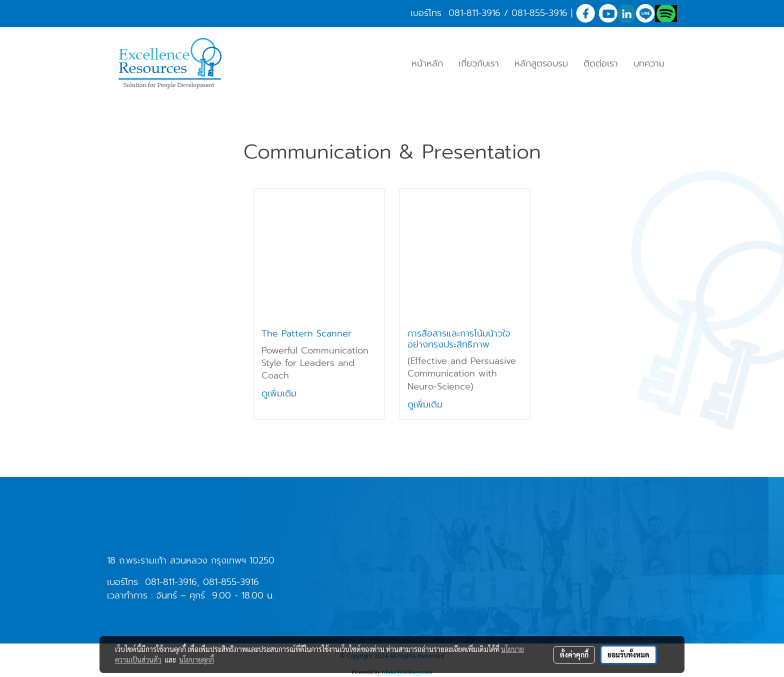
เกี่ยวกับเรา (479, 63)
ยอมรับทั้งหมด (628, 654)
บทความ (649, 63)
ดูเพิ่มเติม (281, 393)
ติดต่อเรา (601, 63)
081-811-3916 (474, 13)
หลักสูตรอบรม (541, 63)
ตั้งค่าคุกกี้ (574, 654)
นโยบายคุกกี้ (196, 659)
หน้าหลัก (427, 63)
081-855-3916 (539, 13)
